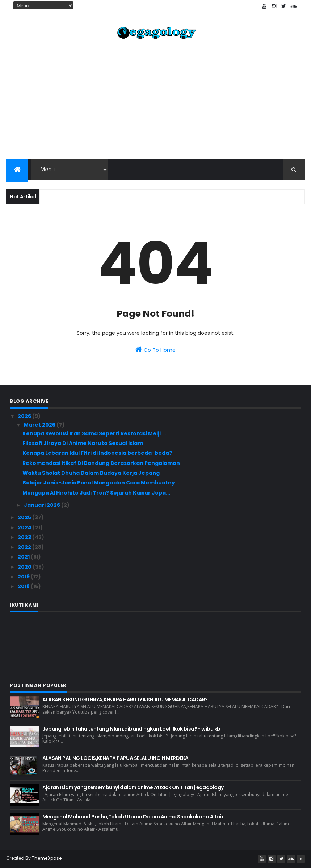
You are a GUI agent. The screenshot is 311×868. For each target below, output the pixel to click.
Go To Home (155, 350)
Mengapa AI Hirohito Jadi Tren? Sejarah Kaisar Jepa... (96, 493)
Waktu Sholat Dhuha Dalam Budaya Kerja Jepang (91, 473)
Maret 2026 (40, 425)
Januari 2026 (43, 505)
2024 (25, 527)
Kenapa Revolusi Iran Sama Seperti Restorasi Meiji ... (94, 434)
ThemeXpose (47, 858)
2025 (25, 518)
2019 (24, 577)
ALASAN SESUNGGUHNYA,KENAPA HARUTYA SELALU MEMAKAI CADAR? (125, 700)
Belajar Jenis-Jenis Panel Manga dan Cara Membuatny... (101, 483)
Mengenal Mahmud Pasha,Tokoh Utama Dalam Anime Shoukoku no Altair (133, 817)
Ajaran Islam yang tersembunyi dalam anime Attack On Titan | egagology (133, 787)
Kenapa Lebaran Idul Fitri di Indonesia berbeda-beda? (97, 453)
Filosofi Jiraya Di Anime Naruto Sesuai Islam (83, 444)
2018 (24, 587)
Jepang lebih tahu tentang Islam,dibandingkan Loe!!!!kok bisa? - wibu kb (131, 729)
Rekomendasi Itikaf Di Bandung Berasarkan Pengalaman (101, 463)
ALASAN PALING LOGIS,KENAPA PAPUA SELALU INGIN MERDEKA (115, 758)
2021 (24, 557)
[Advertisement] (156, 101)
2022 (25, 547)
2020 (25, 567)
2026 (25, 416)
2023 (25, 538)
